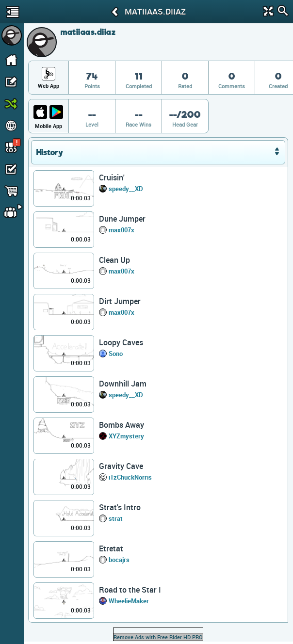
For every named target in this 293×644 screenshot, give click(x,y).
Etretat (111, 548)
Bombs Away (122, 425)
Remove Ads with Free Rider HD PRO (158, 637)
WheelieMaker (129, 601)
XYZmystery (126, 436)
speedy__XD (126, 189)
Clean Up (114, 260)
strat (116, 518)
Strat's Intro (120, 507)
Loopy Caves (121, 342)
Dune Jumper (122, 219)
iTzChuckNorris (130, 477)
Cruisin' (112, 177)
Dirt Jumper (120, 301)
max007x (122, 230)
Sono (116, 354)
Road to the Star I (130, 590)
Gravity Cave (121, 466)
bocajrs (119, 560)
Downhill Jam (123, 384)
